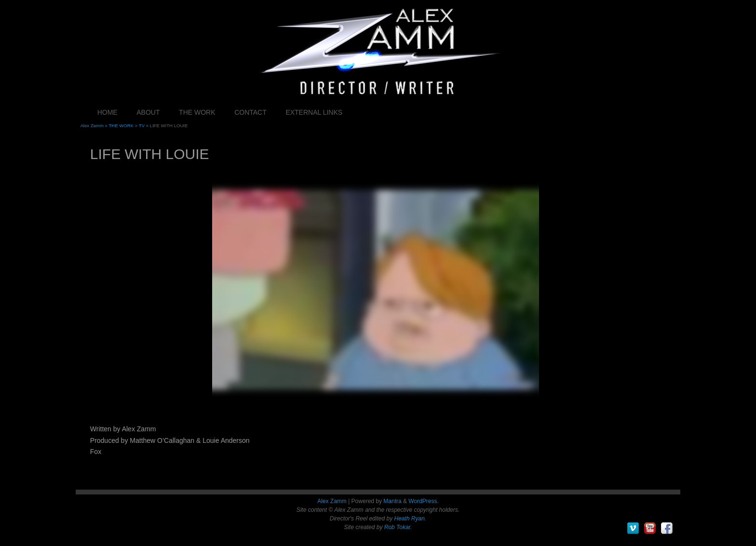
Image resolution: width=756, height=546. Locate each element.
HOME (108, 112)
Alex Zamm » (94, 126)
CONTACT (250, 112)
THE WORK (197, 112)
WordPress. (423, 501)
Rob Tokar (397, 527)
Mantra (392, 501)
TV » (144, 126)
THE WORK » (123, 126)
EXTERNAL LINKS (314, 112)
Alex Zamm (332, 501)
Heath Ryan (409, 519)
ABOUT (148, 112)
